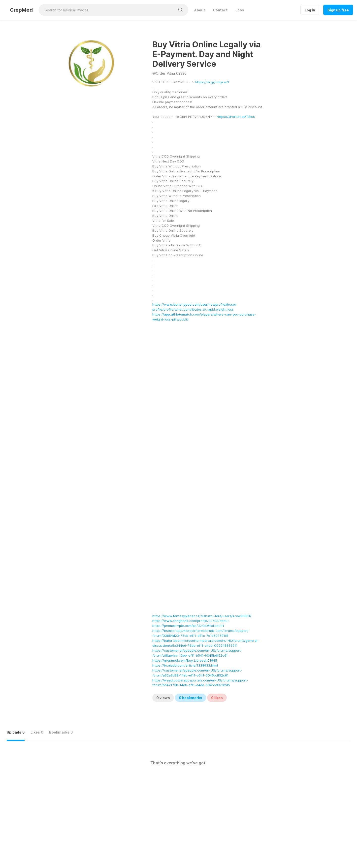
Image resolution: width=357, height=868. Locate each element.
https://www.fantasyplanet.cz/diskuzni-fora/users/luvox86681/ (202, 616)
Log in (310, 10)
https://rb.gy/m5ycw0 (212, 82)
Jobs (240, 10)
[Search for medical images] (107, 10)
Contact (220, 10)
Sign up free (338, 10)
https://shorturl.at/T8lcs (236, 117)
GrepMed (21, 10)
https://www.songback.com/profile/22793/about (191, 621)
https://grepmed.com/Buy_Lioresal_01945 (185, 660)
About (200, 10)
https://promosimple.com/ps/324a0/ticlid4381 (188, 626)
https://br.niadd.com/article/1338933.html (185, 665)
